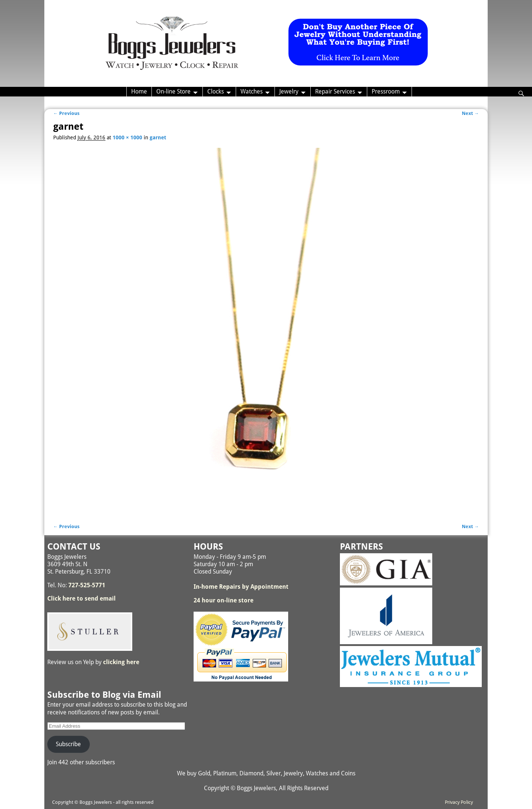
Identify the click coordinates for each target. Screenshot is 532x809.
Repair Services (335, 91)
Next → (470, 113)
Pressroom (386, 91)
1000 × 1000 (127, 137)
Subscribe (68, 744)
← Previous (66, 113)
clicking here (121, 662)
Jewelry (289, 91)
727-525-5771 (87, 585)
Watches (252, 91)
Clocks (216, 91)
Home (139, 91)
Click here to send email (81, 599)
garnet (158, 137)
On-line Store (173, 91)
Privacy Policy (459, 802)
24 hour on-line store (224, 600)
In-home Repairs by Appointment (241, 587)
